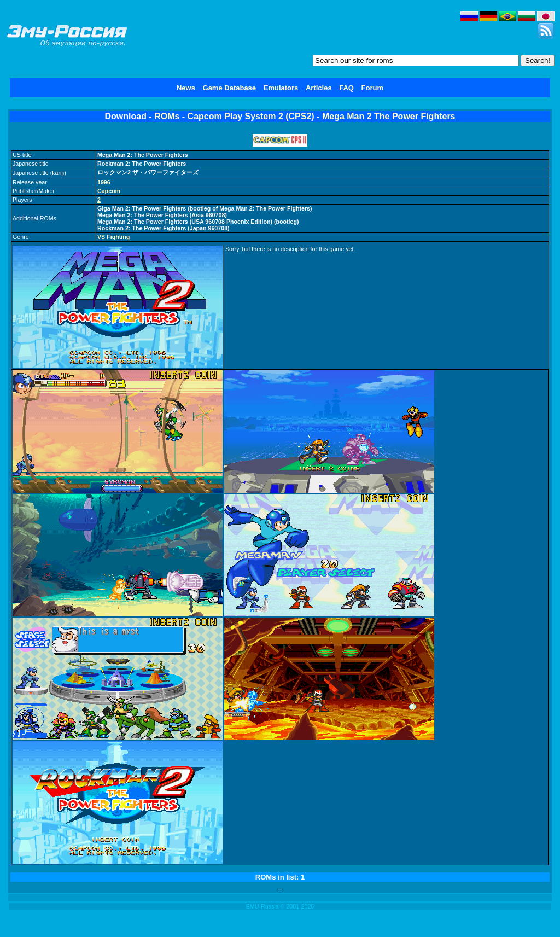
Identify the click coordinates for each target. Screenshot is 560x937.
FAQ (346, 88)
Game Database (230, 88)
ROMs (167, 116)
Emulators (281, 88)
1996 (104, 182)
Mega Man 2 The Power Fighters (389, 116)
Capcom (109, 191)
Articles (319, 88)
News (186, 88)
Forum (372, 88)
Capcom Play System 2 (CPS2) (251, 116)
